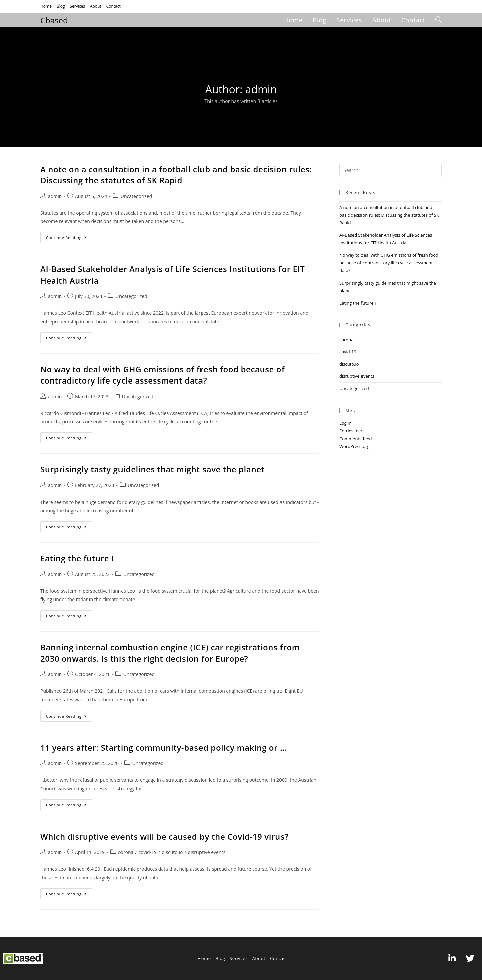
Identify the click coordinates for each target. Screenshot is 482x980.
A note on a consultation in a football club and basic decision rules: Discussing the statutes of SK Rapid (176, 175)
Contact (114, 6)
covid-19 (147, 852)
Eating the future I (77, 558)
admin (55, 196)
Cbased (54, 20)
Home (46, 6)
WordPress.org (354, 446)
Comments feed (355, 439)
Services (77, 6)
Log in (345, 423)
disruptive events (207, 852)
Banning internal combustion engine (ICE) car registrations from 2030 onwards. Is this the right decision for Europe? (170, 653)
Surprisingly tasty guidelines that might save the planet (152, 469)
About (96, 6)
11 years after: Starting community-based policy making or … (164, 747)
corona (126, 852)
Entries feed (351, 431)
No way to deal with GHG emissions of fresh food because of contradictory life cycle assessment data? (162, 375)
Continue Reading (69, 236)
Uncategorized (136, 196)
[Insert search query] (391, 170)
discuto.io (172, 852)
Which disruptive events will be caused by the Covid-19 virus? (164, 836)
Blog (61, 6)
